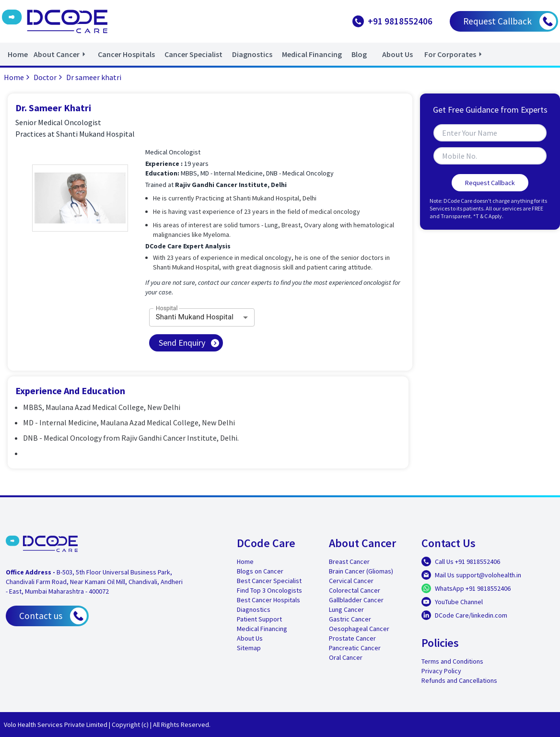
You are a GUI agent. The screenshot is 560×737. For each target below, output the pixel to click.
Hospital (167, 308)
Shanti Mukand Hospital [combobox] (195, 317)
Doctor (49, 77)
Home (18, 77)
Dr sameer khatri (94, 77)
